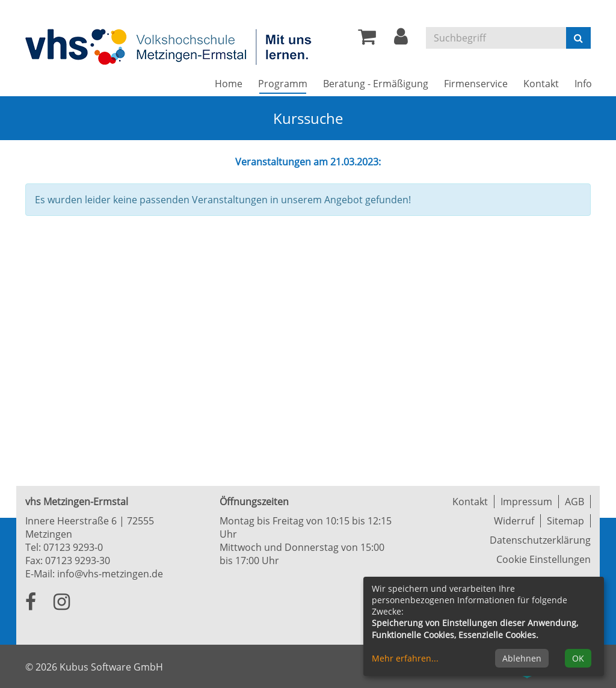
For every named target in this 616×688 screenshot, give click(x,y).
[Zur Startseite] (170, 46)
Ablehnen (522, 658)
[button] (401, 40)
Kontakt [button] (541, 84)
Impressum (526, 502)
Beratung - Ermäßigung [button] (376, 84)
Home (229, 84)
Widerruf (514, 521)
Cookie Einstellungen (544, 559)
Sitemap (565, 521)
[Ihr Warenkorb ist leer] (367, 40)
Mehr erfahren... (405, 658)
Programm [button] (287, 83)
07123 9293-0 (73, 547)
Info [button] (583, 84)
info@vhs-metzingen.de (110, 574)
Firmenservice (476, 84)
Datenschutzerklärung (540, 540)
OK (578, 658)
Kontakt (470, 502)
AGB (574, 502)
